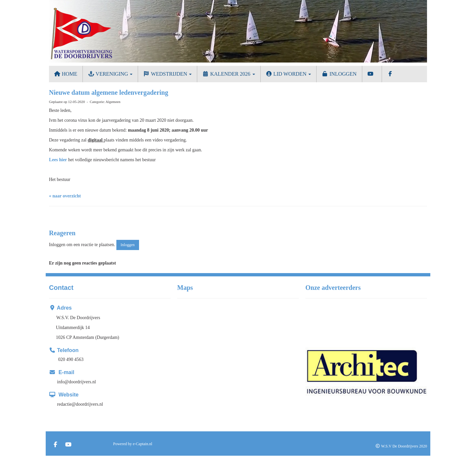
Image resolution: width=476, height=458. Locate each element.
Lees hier (58, 160)
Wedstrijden (167, 74)
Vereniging (110, 74)
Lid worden (288, 74)
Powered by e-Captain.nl (133, 444)
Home (66, 74)
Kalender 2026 (228, 74)
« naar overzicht (65, 196)
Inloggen (339, 74)
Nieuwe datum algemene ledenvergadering (109, 92)
